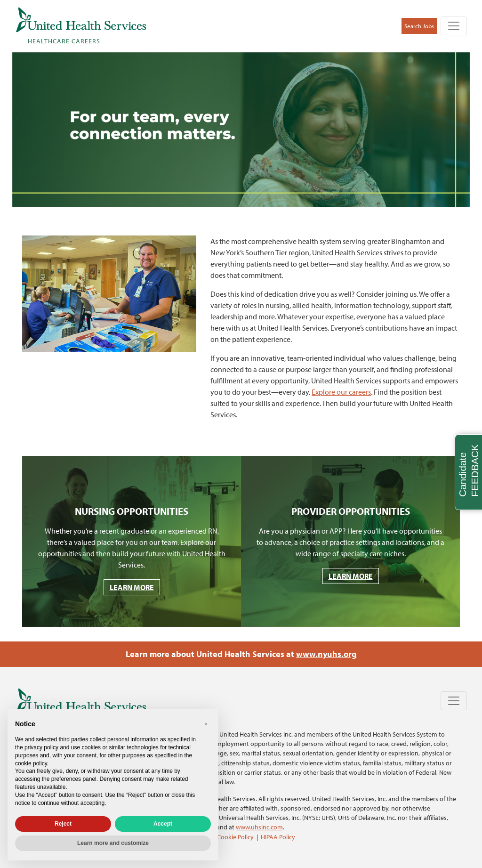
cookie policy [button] (31, 763)
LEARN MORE (132, 587)
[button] (206, 724)
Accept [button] (163, 824)
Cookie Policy (235, 837)
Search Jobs (419, 26)
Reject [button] (63, 824)
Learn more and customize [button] (113, 843)
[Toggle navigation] (454, 26)
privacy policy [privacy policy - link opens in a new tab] (41, 747)
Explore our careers (341, 392)
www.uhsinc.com (259, 827)
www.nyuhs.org (326, 654)
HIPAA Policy (278, 837)
